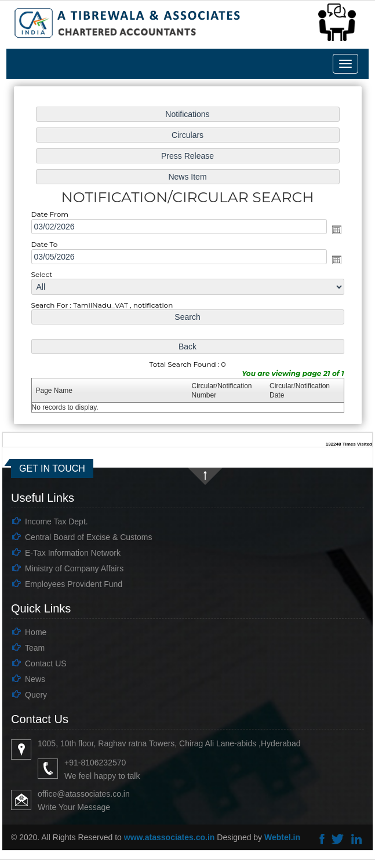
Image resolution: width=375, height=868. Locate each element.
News (35, 679)
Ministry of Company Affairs (74, 568)
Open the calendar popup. (334, 230)
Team (35, 648)
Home (36, 632)
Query (36, 695)
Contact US (46, 663)
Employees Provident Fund (74, 584)
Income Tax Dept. (57, 521)
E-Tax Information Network (73, 553)
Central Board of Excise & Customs (88, 537)
